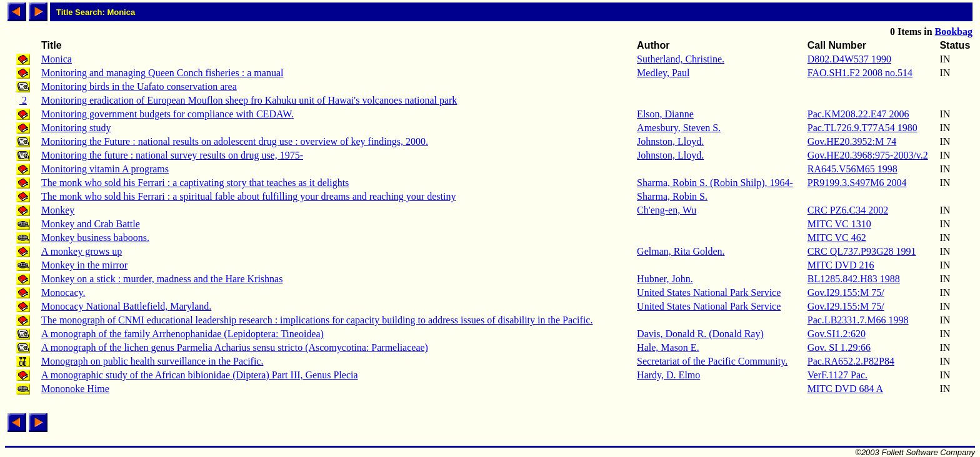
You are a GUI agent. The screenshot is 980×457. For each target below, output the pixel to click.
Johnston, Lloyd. (670, 141)
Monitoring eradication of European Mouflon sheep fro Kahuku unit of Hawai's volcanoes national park (249, 100)
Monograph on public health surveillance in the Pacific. (152, 361)
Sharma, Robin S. (672, 196)
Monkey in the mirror (84, 265)
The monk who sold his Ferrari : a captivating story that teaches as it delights (195, 183)
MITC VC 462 (837, 238)
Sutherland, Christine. (681, 59)
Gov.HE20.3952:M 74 (852, 141)
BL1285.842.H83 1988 (854, 279)
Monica (57, 59)
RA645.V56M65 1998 (852, 169)
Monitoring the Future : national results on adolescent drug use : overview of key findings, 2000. (235, 141)
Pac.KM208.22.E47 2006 (858, 114)
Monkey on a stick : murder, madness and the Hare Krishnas (162, 279)
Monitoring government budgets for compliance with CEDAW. (167, 114)
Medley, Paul (663, 73)
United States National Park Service (709, 292)
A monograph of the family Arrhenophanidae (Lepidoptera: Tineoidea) (182, 334)
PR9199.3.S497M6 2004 (857, 183)
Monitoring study (76, 128)
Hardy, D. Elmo (668, 375)
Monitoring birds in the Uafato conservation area (139, 86)
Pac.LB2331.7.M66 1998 (858, 320)
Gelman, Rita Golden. (681, 251)
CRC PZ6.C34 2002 (848, 210)
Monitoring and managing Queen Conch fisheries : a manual (162, 73)
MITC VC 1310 (839, 224)
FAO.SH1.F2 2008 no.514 (860, 73)
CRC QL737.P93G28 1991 (862, 251)
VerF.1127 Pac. (837, 375)
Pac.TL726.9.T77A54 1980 (862, 128)
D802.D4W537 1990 (849, 59)
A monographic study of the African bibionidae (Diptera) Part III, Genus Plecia (200, 375)
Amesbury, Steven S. (679, 128)
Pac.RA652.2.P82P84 (851, 361)
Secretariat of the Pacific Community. (712, 361)
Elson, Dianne (665, 114)
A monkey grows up (82, 251)
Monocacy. (63, 292)
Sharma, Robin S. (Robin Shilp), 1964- (715, 183)
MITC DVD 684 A (845, 389)
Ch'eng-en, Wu (667, 210)
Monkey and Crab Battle (91, 224)
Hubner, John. (665, 279)
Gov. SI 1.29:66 (839, 347)
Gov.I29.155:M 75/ (846, 292)
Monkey (58, 210)
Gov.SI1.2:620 (837, 334)
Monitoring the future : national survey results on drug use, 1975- (172, 155)
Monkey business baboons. (95, 238)
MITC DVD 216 (841, 265)
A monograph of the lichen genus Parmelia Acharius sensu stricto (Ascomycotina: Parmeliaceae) (235, 347)
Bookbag (954, 32)
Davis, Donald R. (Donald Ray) (700, 334)
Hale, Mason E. (668, 347)
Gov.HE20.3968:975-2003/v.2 (868, 155)
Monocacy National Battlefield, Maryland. (126, 306)
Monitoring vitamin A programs (105, 169)
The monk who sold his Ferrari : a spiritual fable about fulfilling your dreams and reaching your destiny (248, 196)
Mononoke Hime (75, 389)
